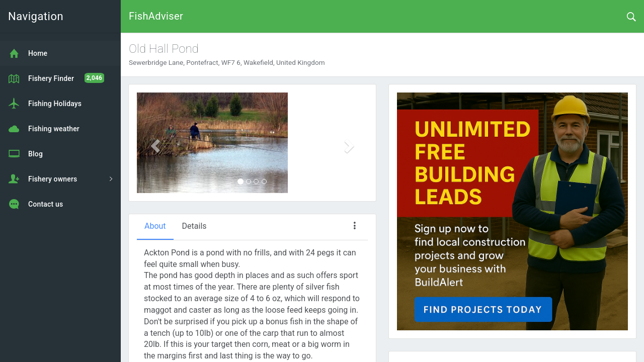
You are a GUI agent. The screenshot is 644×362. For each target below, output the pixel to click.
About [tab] (155, 226)
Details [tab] (194, 226)
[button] (154, 143)
